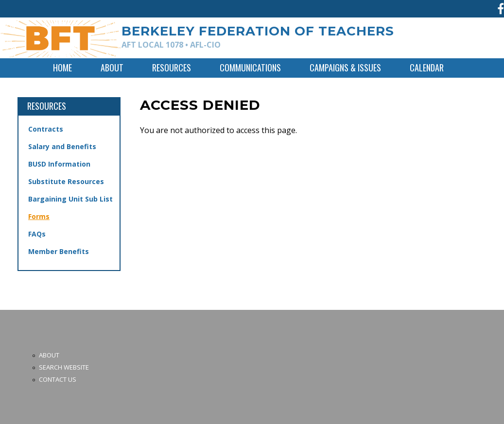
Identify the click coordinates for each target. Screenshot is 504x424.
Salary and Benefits (62, 146)
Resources (172, 68)
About (112, 68)
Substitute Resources (66, 181)
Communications (250, 68)
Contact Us (58, 379)
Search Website (64, 367)
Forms (39, 216)
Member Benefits (59, 251)
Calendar (427, 68)
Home (62, 68)
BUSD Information (59, 164)
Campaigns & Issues (345, 68)
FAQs (37, 234)
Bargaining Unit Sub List (70, 199)
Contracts (46, 129)
